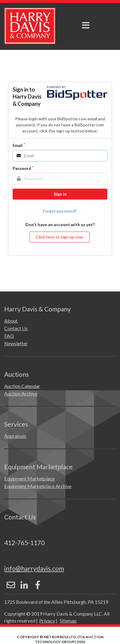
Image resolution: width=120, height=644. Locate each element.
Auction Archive (21, 394)
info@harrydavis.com (34, 568)
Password (22, 168)
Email (18, 145)
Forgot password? (60, 211)
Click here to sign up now (60, 237)
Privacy (47, 621)
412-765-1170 (24, 543)
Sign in (60, 194)
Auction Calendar (22, 386)
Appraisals (15, 436)
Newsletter (16, 343)
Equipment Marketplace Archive (38, 486)
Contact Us (16, 328)
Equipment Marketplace (29, 478)
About (11, 321)
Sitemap (68, 621)
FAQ (9, 336)
